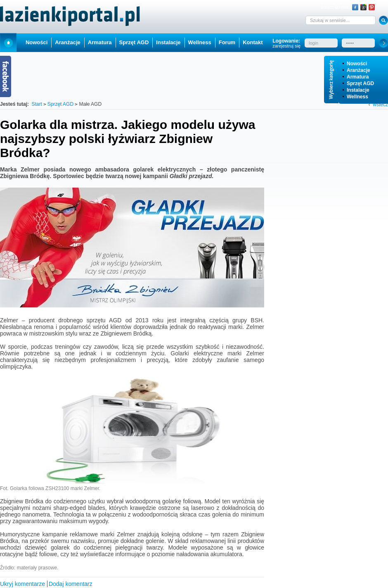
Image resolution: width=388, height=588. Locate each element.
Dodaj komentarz (71, 584)
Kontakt (253, 42)
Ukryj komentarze (22, 584)
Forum (227, 42)
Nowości (357, 64)
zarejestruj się (286, 46)
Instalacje (358, 90)
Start (8, 42)
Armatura (358, 77)
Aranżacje (358, 70)
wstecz (380, 105)
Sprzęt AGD (360, 83)
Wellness (357, 97)
